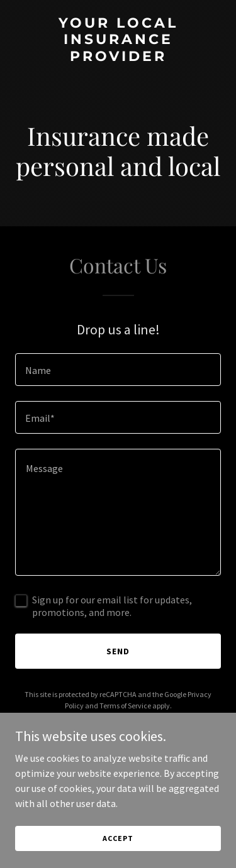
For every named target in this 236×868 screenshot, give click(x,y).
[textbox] (118, 370)
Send (118, 651)
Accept (118, 838)
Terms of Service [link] (125, 706)
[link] (118, 57)
